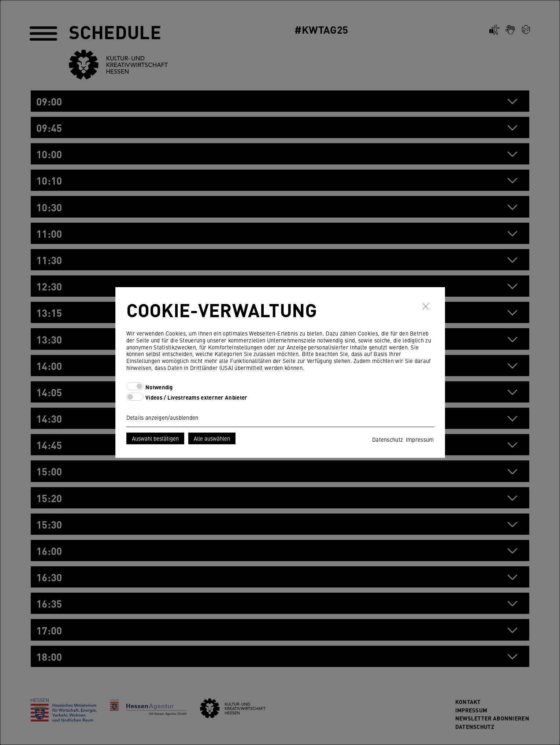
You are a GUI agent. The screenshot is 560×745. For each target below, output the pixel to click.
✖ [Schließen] (426, 306)
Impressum (420, 439)
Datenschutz (387, 439)
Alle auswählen (212, 438)
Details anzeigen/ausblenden (162, 417)
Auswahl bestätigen (155, 438)
